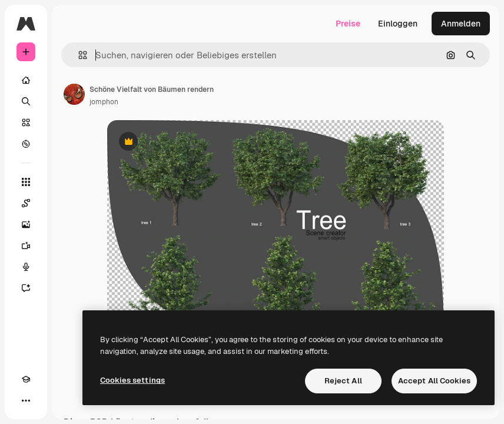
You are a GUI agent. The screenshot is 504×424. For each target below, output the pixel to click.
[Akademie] (26, 379)
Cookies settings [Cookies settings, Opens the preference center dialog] (132, 380)
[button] (78, 55)
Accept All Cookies (434, 381)
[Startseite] (26, 80)
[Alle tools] (26, 182)
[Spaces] (26, 203)
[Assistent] (26, 288)
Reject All (343, 381)
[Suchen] (26, 101)
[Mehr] (26, 400)
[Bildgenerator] (26, 224)
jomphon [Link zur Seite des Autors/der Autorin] (104, 102)
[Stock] (26, 122)
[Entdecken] (26, 144)
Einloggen (398, 24)
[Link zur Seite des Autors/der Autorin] (74, 94)
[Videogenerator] (26, 246)
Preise (348, 24)
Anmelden (461, 24)
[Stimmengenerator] (26, 267)
